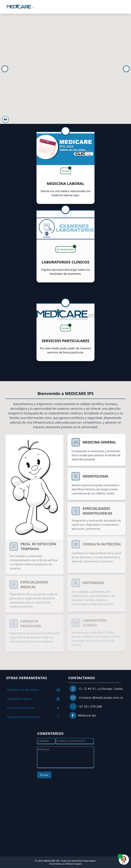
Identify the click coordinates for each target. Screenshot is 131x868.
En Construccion (66, 245)
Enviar (44, 775)
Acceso (66, 170)
